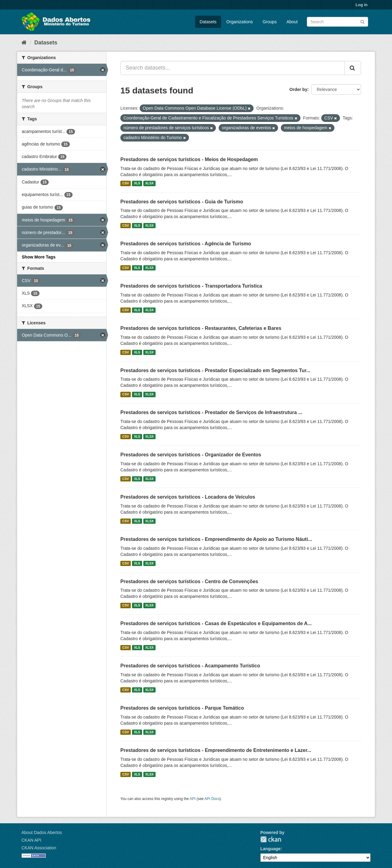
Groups (269, 22)
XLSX (149, 183)
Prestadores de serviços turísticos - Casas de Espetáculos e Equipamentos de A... (216, 623)
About (292, 22)
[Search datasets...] (233, 68)
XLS (137, 183)
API (192, 799)
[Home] (24, 43)
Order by (298, 89)
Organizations (239, 22)
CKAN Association (39, 848)
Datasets (208, 22)
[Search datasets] (337, 22)
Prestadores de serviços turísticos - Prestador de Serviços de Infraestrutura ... (211, 412)
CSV (126, 183)
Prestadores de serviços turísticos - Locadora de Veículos (188, 497)
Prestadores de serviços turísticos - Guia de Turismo (182, 202)
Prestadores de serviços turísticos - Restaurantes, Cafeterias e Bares (201, 328)
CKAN (271, 839)
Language (270, 849)
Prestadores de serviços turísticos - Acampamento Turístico (190, 666)
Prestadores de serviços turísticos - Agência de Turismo (186, 244)
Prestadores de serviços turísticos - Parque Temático (182, 708)
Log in (362, 5)
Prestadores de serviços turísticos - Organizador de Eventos (191, 455)
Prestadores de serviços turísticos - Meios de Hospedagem (189, 159)
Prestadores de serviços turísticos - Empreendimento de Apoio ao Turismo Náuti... (216, 539)
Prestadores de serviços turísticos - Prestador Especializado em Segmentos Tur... (215, 370)
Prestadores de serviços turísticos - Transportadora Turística (191, 286)
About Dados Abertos (42, 832)
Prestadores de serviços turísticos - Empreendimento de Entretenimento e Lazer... (216, 750)
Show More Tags (39, 257)
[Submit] (362, 21)
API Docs (212, 799)
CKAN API (31, 840)
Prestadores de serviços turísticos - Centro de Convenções (189, 581)
